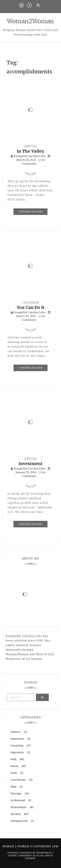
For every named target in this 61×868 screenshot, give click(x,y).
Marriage (16, 793)
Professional (18, 800)
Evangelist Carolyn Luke (30, 156)
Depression (17, 752)
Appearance (17, 739)
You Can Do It (31, 307)
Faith (13, 759)
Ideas (14, 787)
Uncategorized (19, 821)
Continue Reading (30, 212)
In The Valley (30, 151)
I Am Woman (31, 302)
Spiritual (30, 146)
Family (14, 766)
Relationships (18, 807)
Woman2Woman (30, 21)
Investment (30, 464)
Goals (14, 773)
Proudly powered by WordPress (30, 853)
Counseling (17, 746)
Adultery (16, 732)
